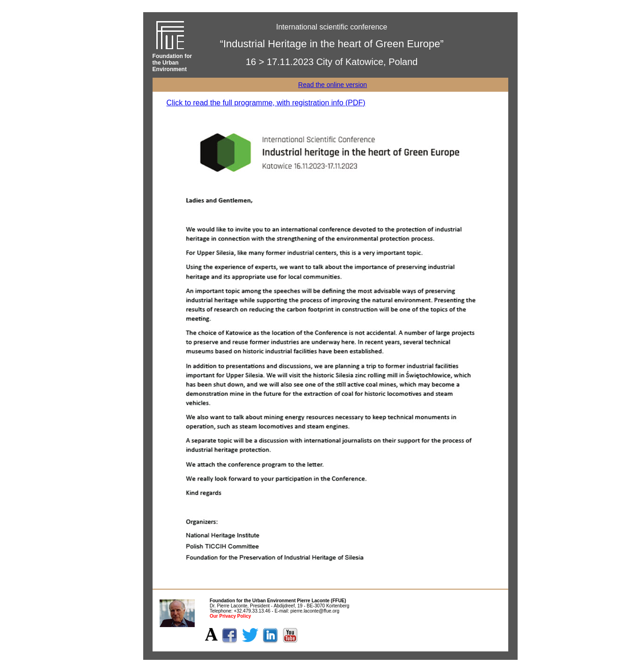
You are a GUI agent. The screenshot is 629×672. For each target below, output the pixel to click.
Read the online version (333, 85)
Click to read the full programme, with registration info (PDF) (266, 103)
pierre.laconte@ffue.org (315, 611)
